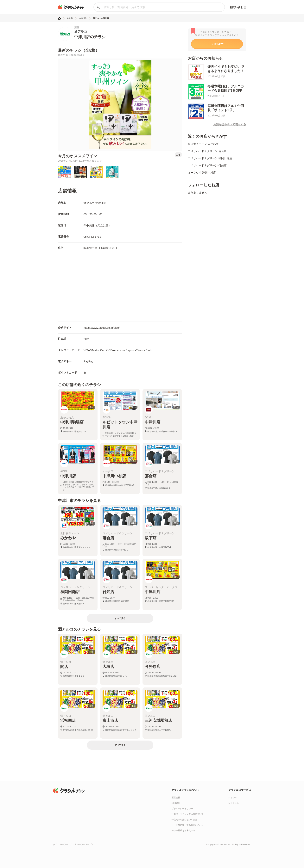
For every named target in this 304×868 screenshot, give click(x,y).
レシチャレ (234, 803)
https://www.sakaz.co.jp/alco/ (102, 328)
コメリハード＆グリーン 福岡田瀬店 (210, 158)
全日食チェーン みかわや (203, 144)
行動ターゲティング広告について (188, 814)
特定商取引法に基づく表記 (184, 820)
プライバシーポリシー (182, 809)
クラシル (233, 797)
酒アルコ (81, 31)
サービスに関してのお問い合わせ (188, 825)
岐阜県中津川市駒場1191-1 (100, 248)
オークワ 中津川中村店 (202, 173)
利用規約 (176, 803)
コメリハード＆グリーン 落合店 (207, 151)
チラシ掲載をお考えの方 (183, 830)
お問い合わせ (238, 7)
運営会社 (176, 797)
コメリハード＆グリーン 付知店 (207, 165)
